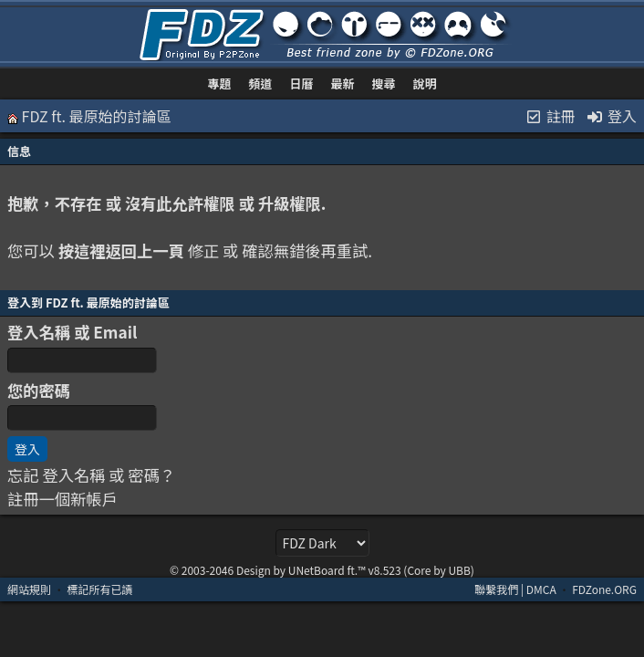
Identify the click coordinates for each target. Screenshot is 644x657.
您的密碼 (39, 390)
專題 (220, 83)
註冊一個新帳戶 (62, 499)
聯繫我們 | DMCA (515, 589)
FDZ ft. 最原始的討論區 (97, 116)
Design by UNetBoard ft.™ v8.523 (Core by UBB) (355, 570)
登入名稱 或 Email (72, 332)
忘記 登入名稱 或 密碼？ (91, 475)
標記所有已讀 (99, 589)
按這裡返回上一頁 (121, 250)
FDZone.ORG (604, 589)
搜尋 (383, 83)
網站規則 (29, 589)
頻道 (261, 83)
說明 (424, 83)
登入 (611, 116)
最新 (342, 83)
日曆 (302, 83)
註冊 (550, 116)
